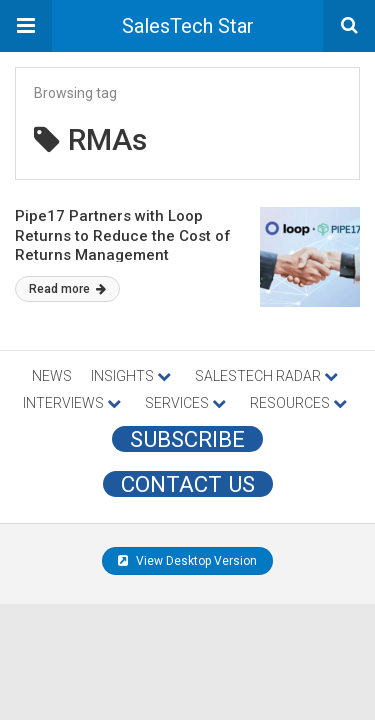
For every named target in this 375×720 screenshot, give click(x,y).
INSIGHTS (131, 376)
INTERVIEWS (72, 403)
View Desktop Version (187, 561)
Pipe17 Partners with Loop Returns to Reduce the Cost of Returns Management (123, 235)
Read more (67, 289)
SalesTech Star (188, 26)
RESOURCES (298, 403)
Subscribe (187, 439)
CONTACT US (188, 484)
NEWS (52, 376)
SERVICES (185, 403)
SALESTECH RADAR (266, 376)
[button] (26, 26)
